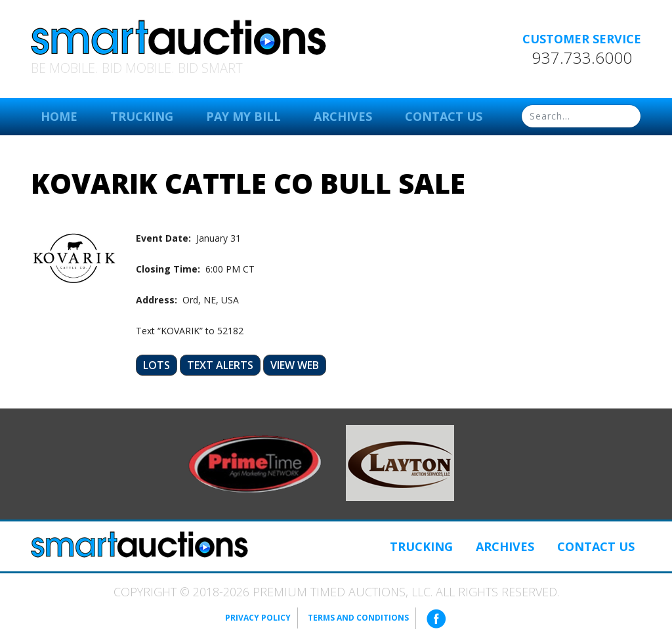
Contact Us (444, 116)
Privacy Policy (258, 618)
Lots (157, 365)
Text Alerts (220, 365)
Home (59, 116)
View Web (295, 365)
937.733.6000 (582, 58)
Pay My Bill (243, 116)
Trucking (142, 116)
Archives (343, 116)
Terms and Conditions (358, 618)
